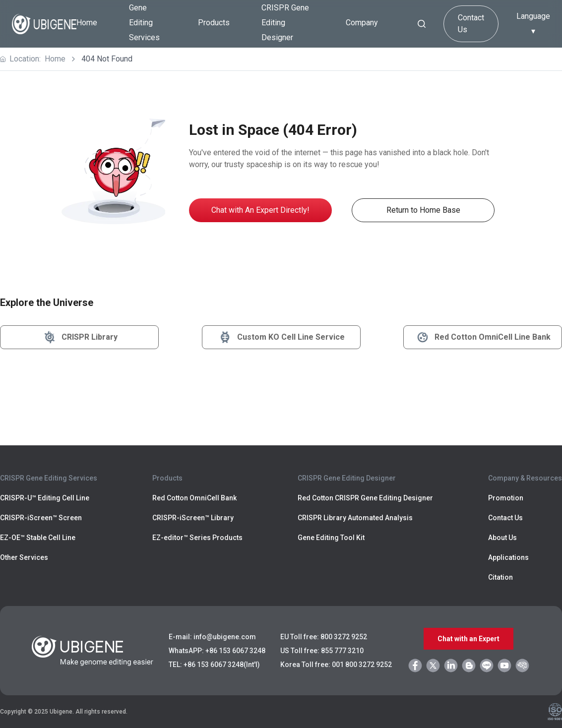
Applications (508, 557)
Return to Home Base (423, 210)
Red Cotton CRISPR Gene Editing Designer (365, 498)
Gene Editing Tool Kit (331, 538)
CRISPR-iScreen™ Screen (41, 518)
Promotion (506, 498)
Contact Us (471, 24)
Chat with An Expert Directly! (260, 210)
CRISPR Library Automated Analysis (355, 518)
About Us (502, 538)
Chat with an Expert (468, 639)
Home (87, 23)
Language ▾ (533, 24)
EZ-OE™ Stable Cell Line (38, 538)
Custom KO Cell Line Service (281, 337)
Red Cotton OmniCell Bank (194, 498)
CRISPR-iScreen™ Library (193, 518)
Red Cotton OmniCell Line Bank (483, 337)
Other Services (24, 557)
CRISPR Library (80, 337)
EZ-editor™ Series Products (197, 538)
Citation (500, 577)
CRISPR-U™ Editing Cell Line (45, 498)
